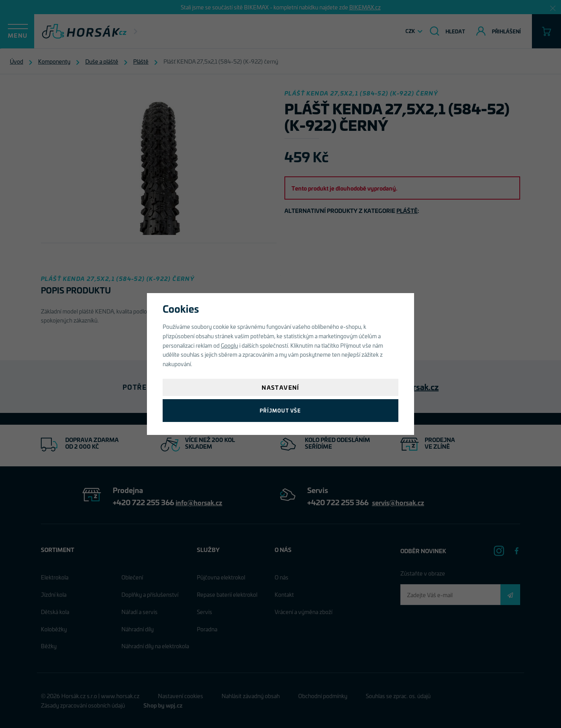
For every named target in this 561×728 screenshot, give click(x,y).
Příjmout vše (280, 410)
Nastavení (280, 387)
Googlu (229, 345)
